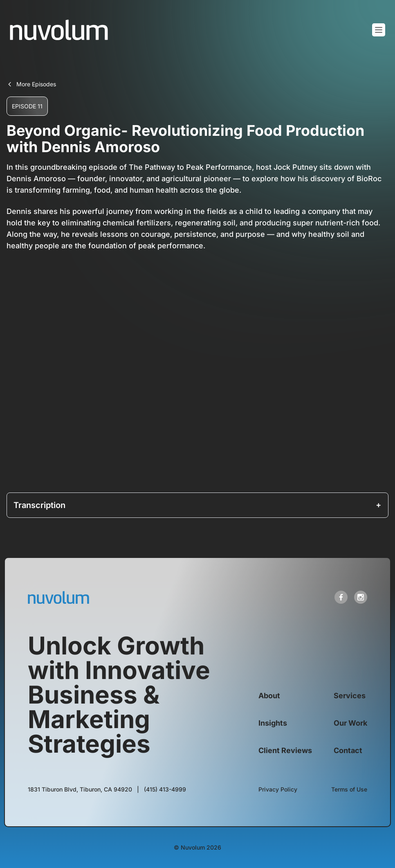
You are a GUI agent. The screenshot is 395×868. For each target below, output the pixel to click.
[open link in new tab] (341, 597)
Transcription (39, 505)
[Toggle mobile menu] (379, 30)
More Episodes (31, 84)
